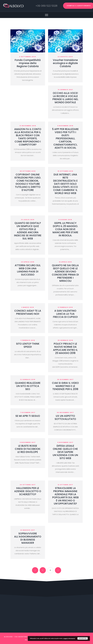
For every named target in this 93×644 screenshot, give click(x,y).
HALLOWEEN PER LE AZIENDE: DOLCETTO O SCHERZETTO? (28, 491)
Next (58, 570)
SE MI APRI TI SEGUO (28, 416)
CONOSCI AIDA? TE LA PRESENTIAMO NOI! (28, 312)
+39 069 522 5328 (46, 6)
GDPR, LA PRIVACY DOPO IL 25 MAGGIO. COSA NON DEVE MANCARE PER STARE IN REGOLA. (65, 229)
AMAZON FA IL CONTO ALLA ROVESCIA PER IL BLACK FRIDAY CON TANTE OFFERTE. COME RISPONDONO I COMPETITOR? (28, 137)
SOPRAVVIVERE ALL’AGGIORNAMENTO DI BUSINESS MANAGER (28, 538)
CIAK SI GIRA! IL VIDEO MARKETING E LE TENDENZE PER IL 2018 (65, 386)
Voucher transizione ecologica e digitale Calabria (65, 63)
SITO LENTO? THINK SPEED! (28, 345)
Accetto (83, 638)
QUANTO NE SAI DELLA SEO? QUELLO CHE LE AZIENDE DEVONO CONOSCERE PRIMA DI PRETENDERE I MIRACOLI (65, 273)
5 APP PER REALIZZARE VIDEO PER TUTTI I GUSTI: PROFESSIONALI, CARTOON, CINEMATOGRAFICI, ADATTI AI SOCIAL (65, 138)
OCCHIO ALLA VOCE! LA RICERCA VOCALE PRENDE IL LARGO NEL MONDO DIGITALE (65, 98)
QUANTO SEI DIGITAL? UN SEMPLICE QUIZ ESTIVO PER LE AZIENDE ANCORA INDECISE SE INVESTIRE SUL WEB (28, 231)
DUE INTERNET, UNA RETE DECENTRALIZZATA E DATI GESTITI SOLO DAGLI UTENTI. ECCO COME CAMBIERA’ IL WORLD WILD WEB (65, 184)
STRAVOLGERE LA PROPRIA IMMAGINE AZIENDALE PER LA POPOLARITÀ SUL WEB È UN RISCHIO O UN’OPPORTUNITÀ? (65, 496)
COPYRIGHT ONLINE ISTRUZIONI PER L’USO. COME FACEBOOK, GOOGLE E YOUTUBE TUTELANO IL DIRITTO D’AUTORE (28, 182)
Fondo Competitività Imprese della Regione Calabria (28, 63)
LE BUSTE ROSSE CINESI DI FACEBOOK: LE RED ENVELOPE (28, 449)
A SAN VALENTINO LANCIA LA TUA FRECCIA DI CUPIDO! (65, 314)
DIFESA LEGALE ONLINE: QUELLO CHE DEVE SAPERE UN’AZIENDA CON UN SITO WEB (65, 452)
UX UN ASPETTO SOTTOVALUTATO (65, 417)
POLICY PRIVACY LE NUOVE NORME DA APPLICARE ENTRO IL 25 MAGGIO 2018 (65, 348)
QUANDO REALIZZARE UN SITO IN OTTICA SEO (28, 386)
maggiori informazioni (69, 638)
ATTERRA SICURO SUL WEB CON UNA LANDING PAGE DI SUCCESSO (28, 270)
